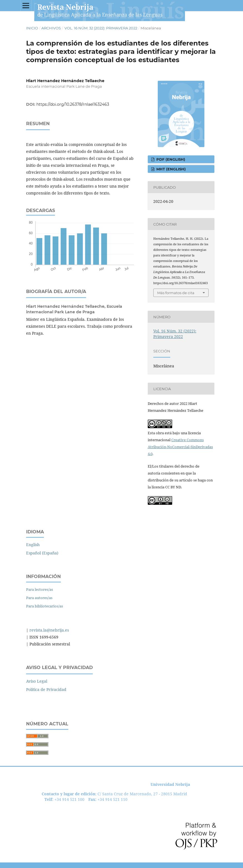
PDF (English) (170, 159)
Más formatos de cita (176, 293)
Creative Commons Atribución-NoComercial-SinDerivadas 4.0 (180, 447)
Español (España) (42, 553)
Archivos (51, 28)
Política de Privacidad (46, 689)
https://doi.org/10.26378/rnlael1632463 (73, 104)
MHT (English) (171, 169)
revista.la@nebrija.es (49, 630)
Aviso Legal (37, 681)
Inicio (32, 28)
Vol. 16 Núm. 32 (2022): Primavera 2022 (101, 28)
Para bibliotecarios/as (45, 606)
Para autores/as (39, 598)
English (33, 545)
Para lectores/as (40, 589)
